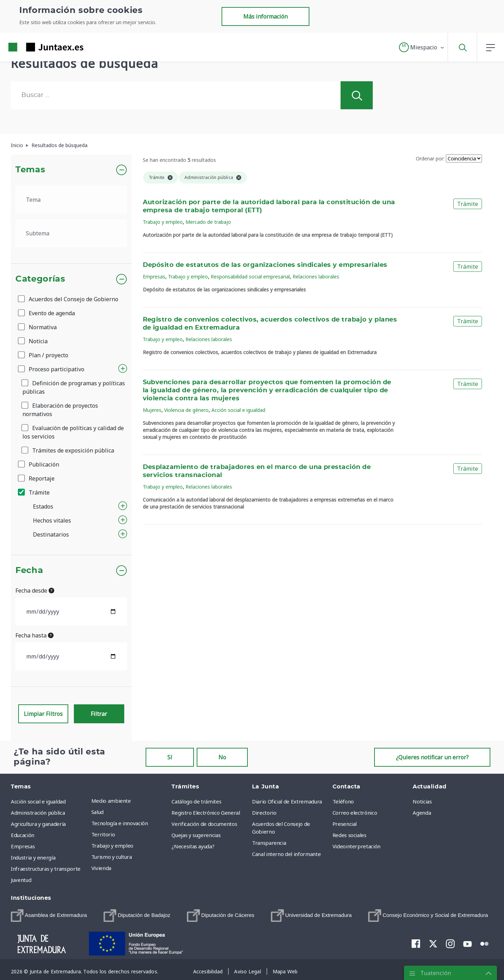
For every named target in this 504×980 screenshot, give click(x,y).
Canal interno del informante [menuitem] (286, 854)
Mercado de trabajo (208, 222)
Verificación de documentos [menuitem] (204, 824)
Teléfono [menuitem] (343, 801)
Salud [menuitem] (97, 812)
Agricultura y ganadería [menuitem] (38, 824)
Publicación (39, 464)
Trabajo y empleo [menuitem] (112, 846)
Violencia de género (186, 410)
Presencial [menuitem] (345, 824)
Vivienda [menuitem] (101, 868)
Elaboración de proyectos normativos (60, 410)
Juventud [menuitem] (21, 880)
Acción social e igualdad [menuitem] (38, 801)
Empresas (154, 277)
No (222, 757)
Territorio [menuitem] (103, 834)
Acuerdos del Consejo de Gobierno (69, 299)
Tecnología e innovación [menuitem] (120, 823)
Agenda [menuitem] (422, 813)
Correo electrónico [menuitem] (355, 813)
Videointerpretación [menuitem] (356, 846)
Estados (43, 506)
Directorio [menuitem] (264, 813)
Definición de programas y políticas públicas (74, 387)
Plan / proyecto (44, 355)
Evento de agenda (47, 313)
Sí (170, 757)
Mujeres (152, 410)
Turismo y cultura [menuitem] (112, 857)
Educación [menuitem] (23, 835)
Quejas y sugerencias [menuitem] (196, 835)
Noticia (33, 341)
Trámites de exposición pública (68, 450)
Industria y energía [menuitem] (33, 857)
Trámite (34, 492)
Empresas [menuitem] (23, 846)
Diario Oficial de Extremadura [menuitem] (287, 801)
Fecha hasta (34, 635)
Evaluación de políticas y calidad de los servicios (73, 432)
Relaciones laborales (316, 277)
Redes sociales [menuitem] (349, 835)
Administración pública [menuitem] (38, 813)
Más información (265, 16)
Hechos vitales (52, 520)
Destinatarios (51, 534)
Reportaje (37, 478)
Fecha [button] (29, 571)
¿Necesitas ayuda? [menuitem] (193, 846)
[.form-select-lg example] (71, 200)
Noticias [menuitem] (422, 801)
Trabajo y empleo (163, 222)
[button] (422, 47)
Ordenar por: (430, 158)
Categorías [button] (40, 279)
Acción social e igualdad (238, 410)
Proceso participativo (52, 369)
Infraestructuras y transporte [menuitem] (46, 869)
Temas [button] (30, 170)
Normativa (38, 327)
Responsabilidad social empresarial (250, 277)
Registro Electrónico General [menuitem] (206, 813)
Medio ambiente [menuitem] (111, 801)
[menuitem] (49, 916)
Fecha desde (35, 591)
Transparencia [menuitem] (269, 843)
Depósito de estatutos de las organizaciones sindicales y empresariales (265, 265)
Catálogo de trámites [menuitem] (196, 801)
